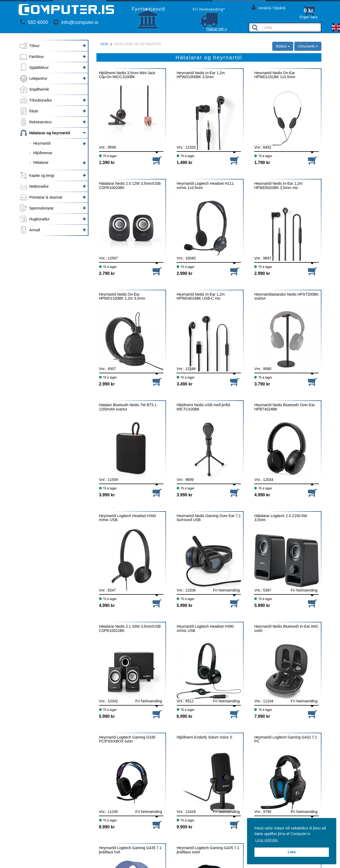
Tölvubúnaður (41, 100)
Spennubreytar (41, 208)
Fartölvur (37, 57)
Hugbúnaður (39, 219)
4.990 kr (262, 495)
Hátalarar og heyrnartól (50, 133)
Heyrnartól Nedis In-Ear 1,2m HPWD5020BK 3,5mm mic (278, 186)
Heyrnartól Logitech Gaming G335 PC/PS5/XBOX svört (127, 739)
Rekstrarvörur (41, 122)
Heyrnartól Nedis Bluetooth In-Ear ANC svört (286, 628)
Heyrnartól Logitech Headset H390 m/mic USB (205, 628)
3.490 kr (185, 384)
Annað (35, 230)
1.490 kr (185, 163)
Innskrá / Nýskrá (268, 7)
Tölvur (34, 46)
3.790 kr (262, 384)
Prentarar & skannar (46, 197)
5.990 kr (185, 605)
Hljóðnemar (43, 153)
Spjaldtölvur (39, 68)
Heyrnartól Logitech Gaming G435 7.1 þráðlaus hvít (130, 850)
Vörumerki (308, 46)
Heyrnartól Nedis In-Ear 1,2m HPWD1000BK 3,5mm (201, 75)
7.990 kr (262, 716)
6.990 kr (185, 716)
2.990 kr (185, 273)
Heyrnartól (42, 143)
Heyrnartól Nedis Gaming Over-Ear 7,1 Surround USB (209, 518)
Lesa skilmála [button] (267, 840)
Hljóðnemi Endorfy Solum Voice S (204, 737)
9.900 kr (185, 827)
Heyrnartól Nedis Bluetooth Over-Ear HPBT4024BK (284, 407)
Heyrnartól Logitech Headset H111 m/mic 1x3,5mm (205, 186)
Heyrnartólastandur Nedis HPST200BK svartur (286, 296)
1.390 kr (107, 163)
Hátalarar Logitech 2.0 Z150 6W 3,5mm (280, 518)
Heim (104, 44)
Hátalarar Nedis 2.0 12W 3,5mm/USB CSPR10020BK (130, 186)
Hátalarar (41, 162)
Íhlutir (34, 111)
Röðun (283, 46)
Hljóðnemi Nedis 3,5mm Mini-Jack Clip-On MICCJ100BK (127, 75)
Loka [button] (292, 852)
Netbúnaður (39, 186)
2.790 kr (107, 273)
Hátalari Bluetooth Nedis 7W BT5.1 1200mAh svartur (128, 407)
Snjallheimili (39, 89)
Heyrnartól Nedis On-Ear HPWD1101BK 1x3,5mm (275, 75)
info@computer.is (76, 22)
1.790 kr (262, 163)
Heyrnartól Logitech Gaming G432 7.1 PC (286, 739)
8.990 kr (107, 827)
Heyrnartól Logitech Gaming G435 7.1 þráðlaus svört (208, 850)
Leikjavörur (38, 78)
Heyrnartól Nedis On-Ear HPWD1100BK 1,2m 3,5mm (122, 296)
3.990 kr (107, 495)
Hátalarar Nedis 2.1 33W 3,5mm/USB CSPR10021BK (130, 628)
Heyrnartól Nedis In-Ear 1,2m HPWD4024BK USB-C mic (201, 296)
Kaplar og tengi (42, 175)
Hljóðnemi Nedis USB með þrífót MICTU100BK (203, 407)
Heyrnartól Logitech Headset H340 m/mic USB (128, 518)
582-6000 (34, 22)
